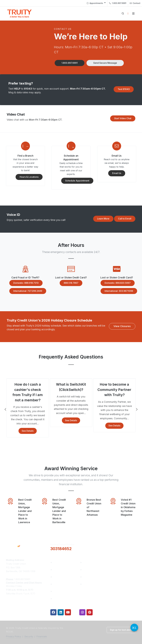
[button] (70, 63)
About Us (58, 562)
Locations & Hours (123, 547)
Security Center (91, 584)
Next (137, 409)
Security (29, 636)
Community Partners (65, 584)
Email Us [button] (115, 173)
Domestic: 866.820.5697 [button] (116, 283)
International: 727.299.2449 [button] (26, 291)
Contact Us (59, 591)
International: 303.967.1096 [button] (117, 291)
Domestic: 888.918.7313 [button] (24, 283)
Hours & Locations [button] (27, 177)
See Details (28, 431)
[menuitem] (96, 3)
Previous (6, 409)
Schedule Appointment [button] (75, 181)
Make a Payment (92, 570)
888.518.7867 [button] (69, 283)
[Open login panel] (128, 13)
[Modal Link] (25, 146)
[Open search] (123, 13)
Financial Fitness (92, 562)
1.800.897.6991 (118, 3)
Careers (57, 577)
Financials (59, 599)
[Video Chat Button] (134, 628)
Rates (86, 577)
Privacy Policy (13, 636)
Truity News (60, 570)
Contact (135, 3)
